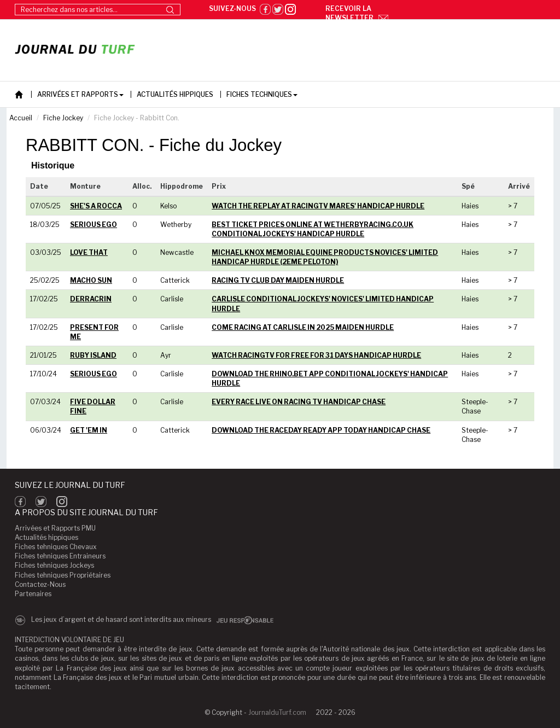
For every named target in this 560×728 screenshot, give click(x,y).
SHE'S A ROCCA (96, 206)
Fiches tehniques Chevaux (56, 547)
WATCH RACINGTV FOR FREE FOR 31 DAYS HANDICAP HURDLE (316, 355)
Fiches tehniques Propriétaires (63, 575)
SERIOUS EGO (94, 225)
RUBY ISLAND (93, 355)
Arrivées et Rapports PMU (55, 528)
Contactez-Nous (40, 584)
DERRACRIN (91, 299)
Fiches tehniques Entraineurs (60, 556)
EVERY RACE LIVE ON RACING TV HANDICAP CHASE (299, 402)
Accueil (21, 118)
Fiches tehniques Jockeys (54, 565)
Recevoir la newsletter (357, 13)
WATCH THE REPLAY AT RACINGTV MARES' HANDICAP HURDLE (318, 206)
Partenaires (33, 594)
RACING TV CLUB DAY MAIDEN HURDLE (278, 280)
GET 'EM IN (89, 430)
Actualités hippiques (46, 537)
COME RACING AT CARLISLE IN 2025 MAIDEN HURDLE (303, 327)
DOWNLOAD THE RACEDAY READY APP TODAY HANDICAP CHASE (321, 430)
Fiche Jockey (63, 118)
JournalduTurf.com (277, 712)
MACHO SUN (91, 280)
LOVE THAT (89, 252)
